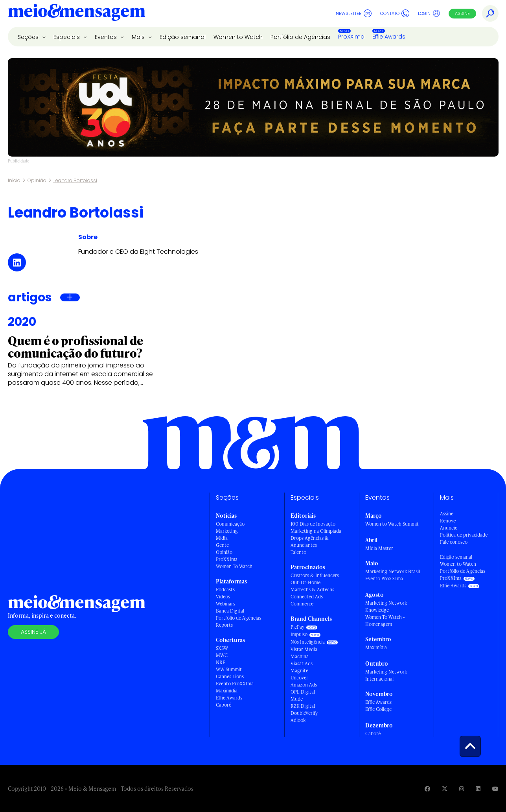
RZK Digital (303, 706)
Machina (300, 656)
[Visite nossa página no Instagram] (462, 789)
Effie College (378, 709)
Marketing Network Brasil (393, 571)
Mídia (222, 538)
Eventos (107, 37)
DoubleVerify (304, 713)
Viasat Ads (302, 663)
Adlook (298, 720)
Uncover (299, 678)
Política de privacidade (464, 535)
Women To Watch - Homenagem (385, 621)
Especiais (67, 37)
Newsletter (354, 13)
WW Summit (229, 669)
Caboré (224, 705)
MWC (222, 655)
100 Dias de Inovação (313, 524)
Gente (222, 545)
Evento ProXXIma (235, 684)
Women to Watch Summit (392, 524)
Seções (29, 37)
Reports (224, 625)
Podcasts (225, 590)
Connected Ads (307, 597)
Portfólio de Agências (300, 37)
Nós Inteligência (308, 642)
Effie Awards (389, 37)
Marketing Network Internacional (386, 675)
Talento (298, 552)
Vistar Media (304, 649)
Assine (462, 13)
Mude (297, 699)
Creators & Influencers (315, 575)
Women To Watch (234, 566)
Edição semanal (183, 37)
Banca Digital (230, 611)
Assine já (33, 632)
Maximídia (227, 691)
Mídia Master (379, 548)
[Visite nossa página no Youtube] (495, 789)
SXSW (222, 648)
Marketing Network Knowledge (386, 606)
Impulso (299, 634)
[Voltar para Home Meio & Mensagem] (77, 13)
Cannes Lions (230, 676)
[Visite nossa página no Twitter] (445, 789)
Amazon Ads (304, 685)
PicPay (297, 627)
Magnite (299, 671)
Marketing (227, 531)
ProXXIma (351, 37)
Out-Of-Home (305, 582)
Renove (448, 521)
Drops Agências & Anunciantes (310, 542)
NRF (221, 662)
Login (429, 13)
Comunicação (230, 524)
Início (14, 180)
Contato (395, 13)
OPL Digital (303, 692)
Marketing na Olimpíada (316, 531)
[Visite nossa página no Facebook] (427, 789)
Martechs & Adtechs (312, 590)
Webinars (225, 604)
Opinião (37, 180)
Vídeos (223, 597)
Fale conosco (454, 542)
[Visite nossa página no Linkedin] (478, 789)
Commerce (302, 604)
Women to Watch (238, 37)
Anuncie (449, 528)
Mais (139, 37)
